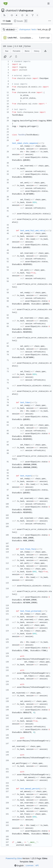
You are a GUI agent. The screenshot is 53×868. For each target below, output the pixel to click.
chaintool (11, 10)
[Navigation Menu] (49, 3)
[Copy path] (50, 29)
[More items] (50, 21)
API (37, 865)
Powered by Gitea (14, 858)
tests (34, 29)
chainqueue (26, 10)
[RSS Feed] (4, 15)
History (37, 51)
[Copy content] (5, 57)
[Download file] (45, 51)
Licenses (30, 865)
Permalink (17, 51)
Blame (27, 51)
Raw (7, 51)
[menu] (19, 866)
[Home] (5, 4)
